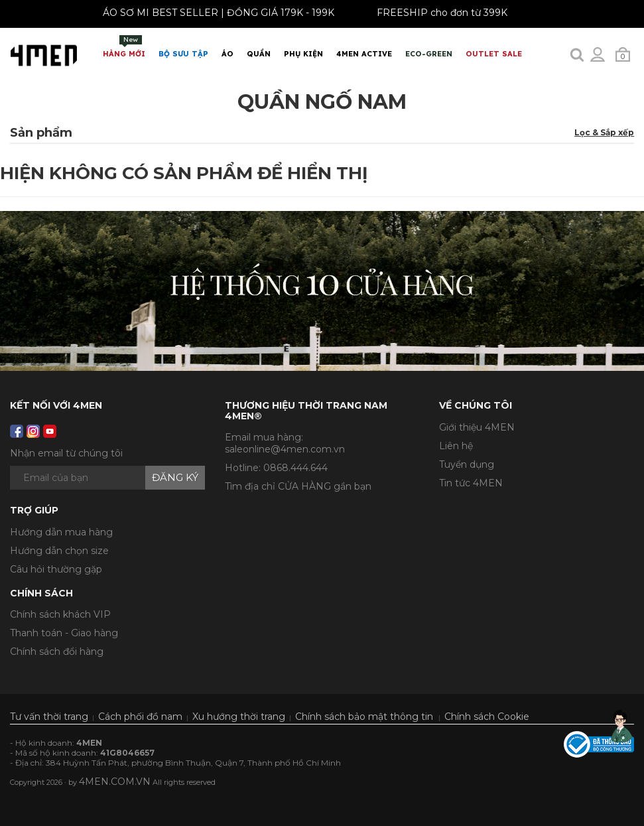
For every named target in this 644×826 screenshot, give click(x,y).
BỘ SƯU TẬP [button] (183, 54)
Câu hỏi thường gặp (56, 569)
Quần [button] (259, 54)
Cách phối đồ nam (140, 717)
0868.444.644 (295, 468)
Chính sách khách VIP (60, 614)
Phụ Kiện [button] (303, 54)
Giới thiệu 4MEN (477, 427)
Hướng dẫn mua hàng (61, 532)
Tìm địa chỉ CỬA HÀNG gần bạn (298, 486)
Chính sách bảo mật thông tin (364, 717)
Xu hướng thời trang (239, 717)
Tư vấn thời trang (49, 717)
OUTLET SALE (494, 54)
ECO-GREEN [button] (429, 54)
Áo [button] (227, 54)
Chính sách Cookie (487, 717)
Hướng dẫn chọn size (59, 551)
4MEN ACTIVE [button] (364, 54)
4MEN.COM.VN (115, 782)
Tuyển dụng (467, 464)
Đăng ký (175, 477)
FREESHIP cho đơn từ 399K (438, 13)
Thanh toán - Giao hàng (64, 633)
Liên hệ (456, 446)
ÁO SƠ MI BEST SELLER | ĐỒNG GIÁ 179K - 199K (215, 13)
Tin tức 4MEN (471, 483)
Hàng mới (124, 47)
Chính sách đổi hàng (57, 652)
